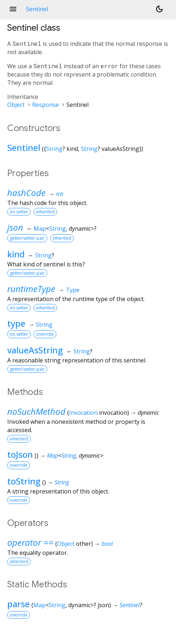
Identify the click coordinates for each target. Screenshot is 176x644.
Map (40, 229)
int (60, 194)
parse (18, 604)
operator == (30, 542)
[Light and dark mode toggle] (159, 9)
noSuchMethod (36, 411)
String (54, 149)
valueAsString (35, 350)
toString (24, 481)
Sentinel (24, 147)
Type (73, 290)
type (16, 323)
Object (16, 105)
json (15, 227)
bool (107, 544)
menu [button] (13, 9)
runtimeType (31, 289)
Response (46, 105)
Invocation (83, 413)
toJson (20, 454)
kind (16, 254)
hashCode (26, 193)
